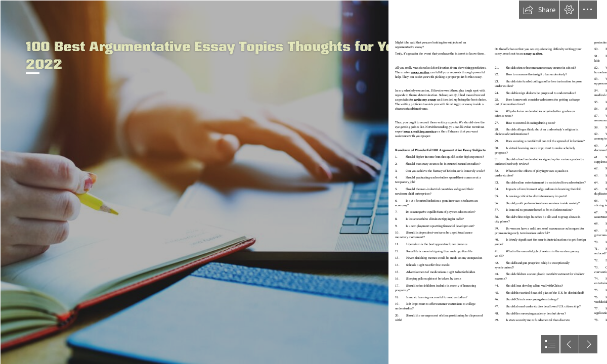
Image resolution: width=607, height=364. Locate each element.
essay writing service (420, 131)
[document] (303, 182)
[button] (539, 10)
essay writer (420, 72)
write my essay (425, 99)
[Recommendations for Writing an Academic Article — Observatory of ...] (194, 182)
